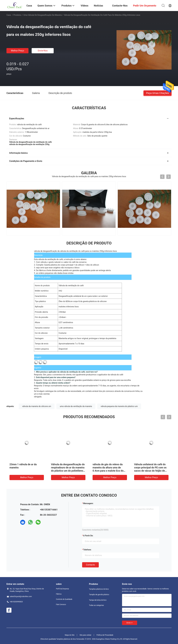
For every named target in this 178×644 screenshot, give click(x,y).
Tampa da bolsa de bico (98, 600)
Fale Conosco (61, 604)
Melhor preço (17, 51)
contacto (90, 565)
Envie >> (130, 623)
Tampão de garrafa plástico (99, 595)
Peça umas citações (158, 93)
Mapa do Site (70, 635)
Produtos (17, 15)
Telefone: (87, 550)
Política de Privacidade (105, 635)
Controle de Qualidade (64, 599)
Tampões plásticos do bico (99, 589)
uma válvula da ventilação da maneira (76, 406)
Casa (9, 15)
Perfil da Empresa (62, 589)
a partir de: (88, 536)
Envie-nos (43, 51)
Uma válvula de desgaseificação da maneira (43, 15)
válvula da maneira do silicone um (37, 406)
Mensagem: (88, 503)
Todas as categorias (96, 605)
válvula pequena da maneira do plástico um (119, 406)
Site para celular (86, 635)
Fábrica (59, 594)
